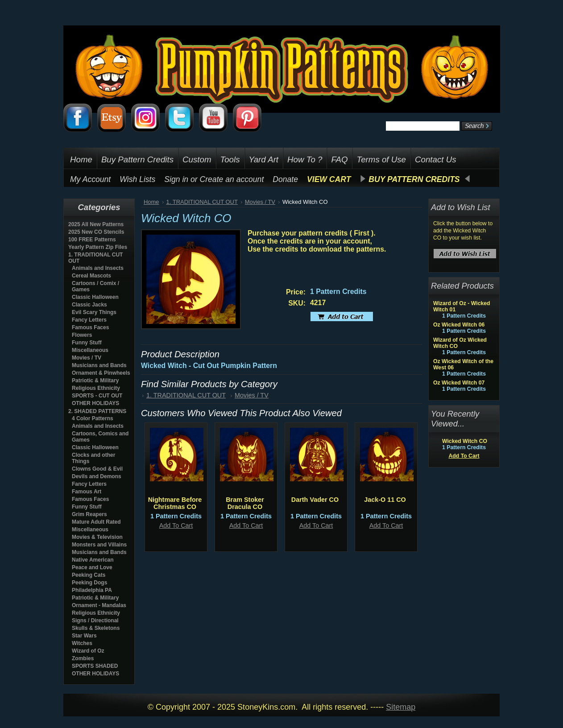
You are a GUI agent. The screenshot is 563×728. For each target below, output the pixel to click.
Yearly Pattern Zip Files (98, 247)
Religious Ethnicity (96, 388)
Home (151, 202)
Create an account (232, 179)
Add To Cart (176, 525)
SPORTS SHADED (95, 666)
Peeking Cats (89, 575)
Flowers (82, 335)
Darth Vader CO (315, 500)
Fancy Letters (89, 320)
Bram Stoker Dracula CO (245, 503)
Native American (93, 560)
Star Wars (84, 636)
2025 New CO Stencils (96, 232)
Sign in (176, 179)
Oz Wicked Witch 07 (459, 383)
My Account (90, 179)
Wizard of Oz (88, 651)
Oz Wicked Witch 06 (459, 325)
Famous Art (87, 492)
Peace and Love (92, 567)
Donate (285, 179)
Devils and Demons (97, 476)
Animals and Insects (98, 268)
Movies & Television (97, 537)
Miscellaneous (90, 350)
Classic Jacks (89, 305)
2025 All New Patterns (96, 224)
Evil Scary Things (94, 312)
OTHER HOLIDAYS (95, 403)
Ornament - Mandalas (99, 605)
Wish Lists (137, 179)
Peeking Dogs (89, 583)
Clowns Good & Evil (97, 469)
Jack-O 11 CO (385, 500)
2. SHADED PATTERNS (97, 411)
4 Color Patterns (93, 418)
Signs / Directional (95, 620)
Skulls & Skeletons (96, 628)
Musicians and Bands (99, 365)
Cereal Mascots (91, 276)
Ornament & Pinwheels (101, 373)
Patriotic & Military (95, 381)
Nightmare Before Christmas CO (175, 503)
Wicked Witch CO (465, 441)
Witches (82, 643)
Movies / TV (87, 358)
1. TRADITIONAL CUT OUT (202, 202)
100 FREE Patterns (92, 240)
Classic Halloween (95, 297)
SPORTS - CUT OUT (97, 396)
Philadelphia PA (92, 590)
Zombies (83, 658)
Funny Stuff (87, 343)
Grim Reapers (89, 514)
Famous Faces (90, 327)
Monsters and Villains (99, 545)
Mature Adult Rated (96, 522)
